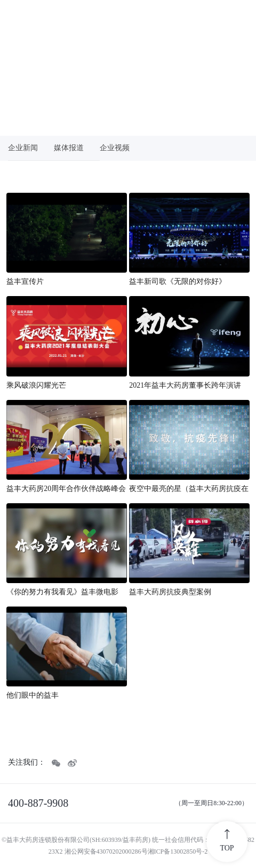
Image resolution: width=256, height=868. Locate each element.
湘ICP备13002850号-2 (178, 851)
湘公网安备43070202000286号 (106, 851)
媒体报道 (69, 148)
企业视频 (115, 148)
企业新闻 (23, 148)
